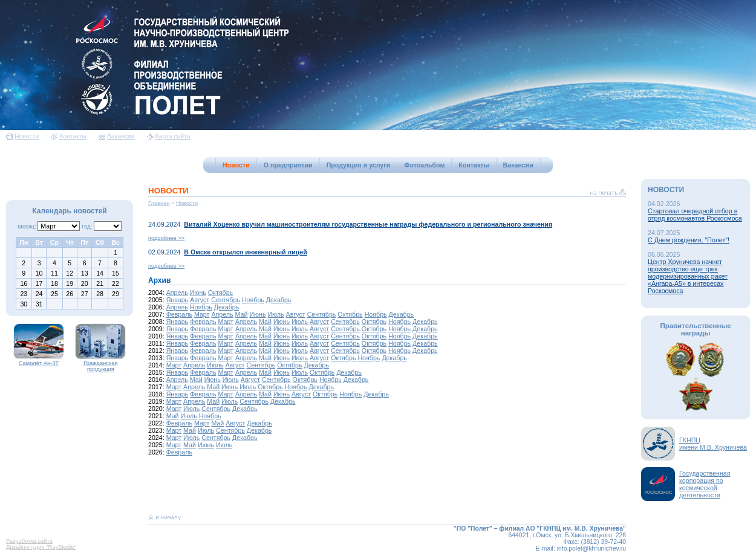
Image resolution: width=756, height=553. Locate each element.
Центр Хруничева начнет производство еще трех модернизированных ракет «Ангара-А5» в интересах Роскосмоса (688, 276)
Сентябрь (226, 300)
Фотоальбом (424, 165)
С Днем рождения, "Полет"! (689, 240)
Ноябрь (253, 300)
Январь (178, 300)
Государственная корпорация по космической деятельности (705, 484)
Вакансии (117, 136)
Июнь (198, 293)
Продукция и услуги (359, 165)
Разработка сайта (29, 541)
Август (200, 300)
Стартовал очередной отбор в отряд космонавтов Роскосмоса (695, 215)
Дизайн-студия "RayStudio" (41, 547)
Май (242, 314)
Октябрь (220, 293)
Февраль (179, 314)
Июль (275, 314)
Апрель (177, 293)
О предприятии (288, 165)
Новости (22, 136)
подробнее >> (166, 238)
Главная (159, 203)
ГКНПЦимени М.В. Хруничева (713, 444)
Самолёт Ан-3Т (39, 361)
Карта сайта (169, 136)
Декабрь (279, 300)
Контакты (69, 136)
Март (202, 314)
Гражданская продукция (100, 364)
